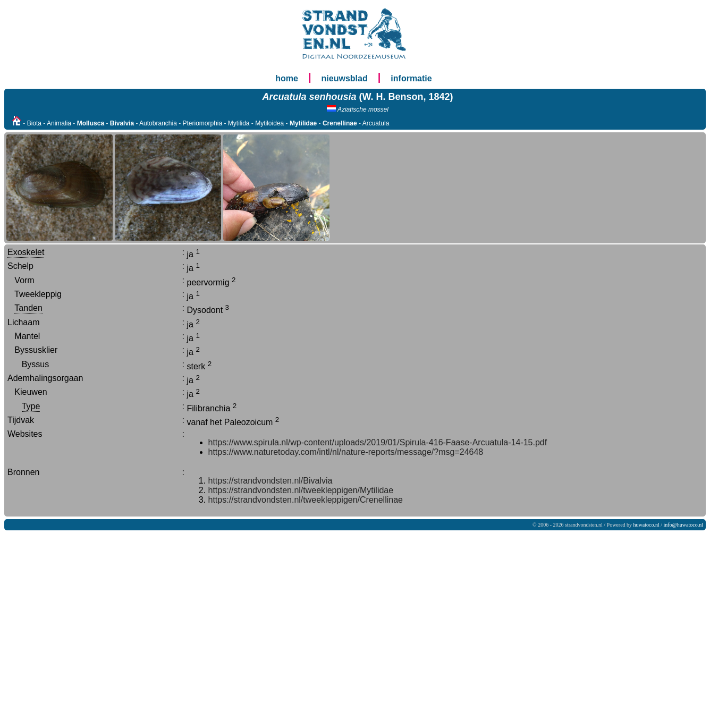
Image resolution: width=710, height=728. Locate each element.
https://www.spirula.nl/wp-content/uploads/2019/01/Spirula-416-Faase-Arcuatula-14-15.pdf (378, 442)
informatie (411, 78)
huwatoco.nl (646, 525)
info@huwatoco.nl (683, 525)
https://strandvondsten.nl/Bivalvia (271, 481)
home (287, 78)
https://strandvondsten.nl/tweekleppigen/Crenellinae (306, 500)
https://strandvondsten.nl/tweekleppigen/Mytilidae (301, 490)
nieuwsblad (345, 78)
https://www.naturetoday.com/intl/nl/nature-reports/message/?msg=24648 (346, 452)
